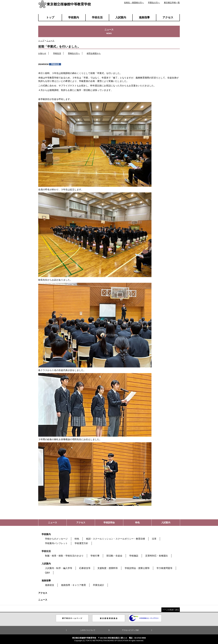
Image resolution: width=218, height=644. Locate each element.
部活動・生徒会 (114, 556)
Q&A (47, 573)
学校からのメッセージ (56, 539)
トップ (50, 17)
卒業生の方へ (154, 3)
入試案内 (121, 17)
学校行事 (95, 556)
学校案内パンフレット (56, 543)
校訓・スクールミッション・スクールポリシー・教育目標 (116, 539)
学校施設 (134, 556)
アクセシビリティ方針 (130, 630)
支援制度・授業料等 (108, 568)
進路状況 (50, 585)
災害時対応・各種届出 (157, 556)
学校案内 (74, 17)
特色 (77, 539)
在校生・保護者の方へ (134, 3)
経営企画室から (94, 53)
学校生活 (97, 17)
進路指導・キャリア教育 (73, 585)
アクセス (168, 17)
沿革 (154, 539)
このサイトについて (88, 630)
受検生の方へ (74, 53)
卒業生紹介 (99, 585)
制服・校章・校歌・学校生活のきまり (64, 556)
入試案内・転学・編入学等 (59, 568)
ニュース (50, 41)
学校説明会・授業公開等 (137, 568)
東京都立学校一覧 (172, 3)
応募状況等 (85, 568)
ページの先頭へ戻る (171, 610)
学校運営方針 (81, 543)
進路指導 (144, 17)
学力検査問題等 (164, 568)
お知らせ (42, 53)
